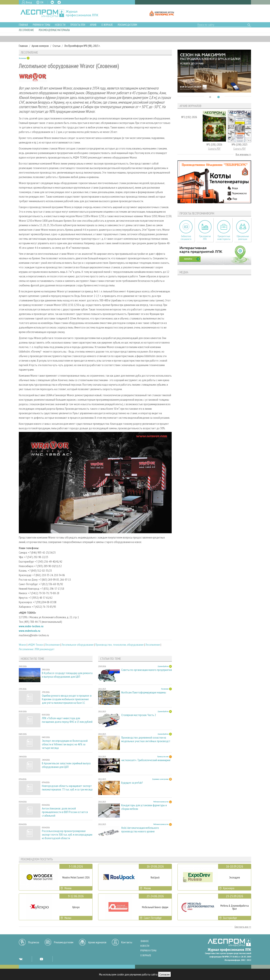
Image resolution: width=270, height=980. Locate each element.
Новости (60, 25)
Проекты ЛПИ (78, 25)
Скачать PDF (214, 149)
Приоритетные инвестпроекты (224, 238)
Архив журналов (97, 942)
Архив (93, 25)
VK (52, 2)
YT (41, 959)
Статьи (57, 46)
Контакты (127, 942)
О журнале (107, 25)
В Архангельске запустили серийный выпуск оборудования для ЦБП (66, 765)
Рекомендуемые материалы (54, 30)
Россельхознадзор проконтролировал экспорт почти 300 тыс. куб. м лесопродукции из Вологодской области (67, 835)
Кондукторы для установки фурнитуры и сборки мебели (144, 807)
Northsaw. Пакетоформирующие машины (144, 692)
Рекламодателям (127, 25)
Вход (29, 2)
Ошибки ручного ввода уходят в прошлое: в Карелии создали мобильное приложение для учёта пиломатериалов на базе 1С (67, 699)
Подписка (34, 942)
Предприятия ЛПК (205, 238)
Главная (23, 25)
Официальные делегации (243, 238)
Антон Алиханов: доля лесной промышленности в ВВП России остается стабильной (65, 812)
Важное (145, 941)
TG (59, 2)
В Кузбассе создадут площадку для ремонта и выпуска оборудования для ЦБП (67, 675)
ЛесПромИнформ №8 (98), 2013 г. (82, 46)
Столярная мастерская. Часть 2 (139, 715)
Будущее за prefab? (132, 783)
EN (42, 2)
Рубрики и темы (41, 25)
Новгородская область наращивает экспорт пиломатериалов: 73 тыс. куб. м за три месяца (67, 788)
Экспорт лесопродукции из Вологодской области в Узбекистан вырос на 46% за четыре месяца (65, 744)
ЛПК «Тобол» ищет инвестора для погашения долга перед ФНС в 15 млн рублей (67, 720)
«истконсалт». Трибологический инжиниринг (146, 760)
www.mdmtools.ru (30, 631)
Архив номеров (40, 46)
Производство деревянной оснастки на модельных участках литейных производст (146, 739)
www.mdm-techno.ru (31, 626)
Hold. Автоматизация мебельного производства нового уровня (140, 830)
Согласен (165, 974)
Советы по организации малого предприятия (147, 670)
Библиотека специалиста (186, 238)
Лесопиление (26, 30)
